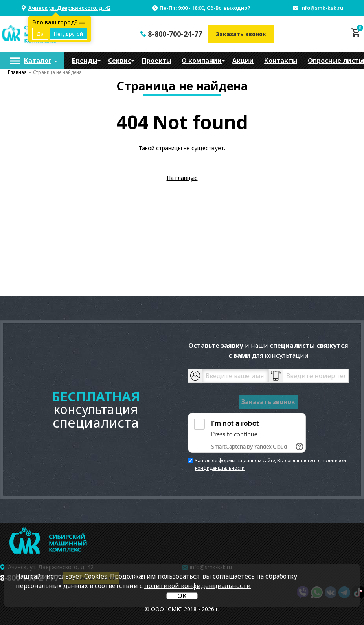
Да (40, 34)
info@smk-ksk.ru (322, 8)
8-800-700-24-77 (175, 34)
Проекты (157, 61)
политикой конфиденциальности (198, 586)
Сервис (120, 61)
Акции (243, 61)
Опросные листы (336, 61)
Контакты (281, 61)
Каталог (38, 61)
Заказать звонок (241, 34)
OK (182, 596)
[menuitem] (32, 61)
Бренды (85, 61)
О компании (202, 61)
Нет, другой (68, 34)
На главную (182, 178)
